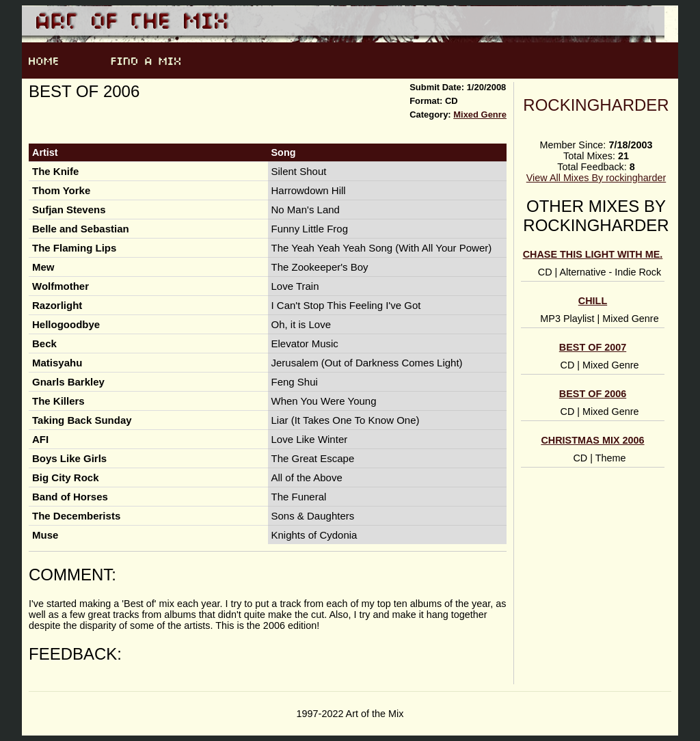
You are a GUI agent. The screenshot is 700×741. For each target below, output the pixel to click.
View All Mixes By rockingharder (596, 178)
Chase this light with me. (593, 254)
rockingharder (596, 105)
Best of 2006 (593, 394)
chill (593, 301)
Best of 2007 (593, 347)
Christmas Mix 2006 (592, 440)
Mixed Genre (480, 114)
